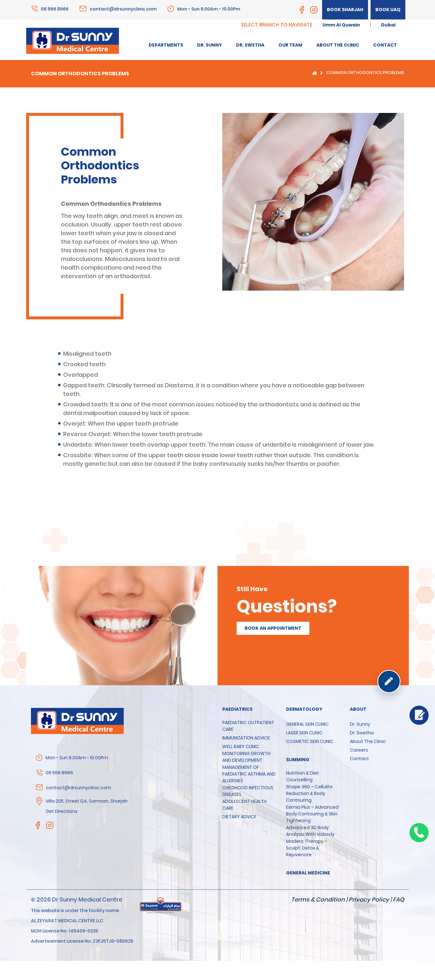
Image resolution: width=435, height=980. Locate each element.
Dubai (388, 25)
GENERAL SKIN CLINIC (307, 724)
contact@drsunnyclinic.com (123, 9)
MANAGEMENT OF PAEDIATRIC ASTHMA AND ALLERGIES (249, 774)
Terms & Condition (318, 899)
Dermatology (304, 709)
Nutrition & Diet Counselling (302, 776)
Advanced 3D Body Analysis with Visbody (310, 831)
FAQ (398, 899)
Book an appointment (273, 628)
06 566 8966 (55, 9)
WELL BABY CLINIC (241, 746)
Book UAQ (388, 10)
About (358, 709)
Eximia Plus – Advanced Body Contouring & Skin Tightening (312, 814)
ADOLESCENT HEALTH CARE (244, 805)
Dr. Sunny (360, 724)
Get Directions (62, 811)
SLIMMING (298, 760)
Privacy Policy (369, 899)
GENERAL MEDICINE (308, 873)
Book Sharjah (345, 10)
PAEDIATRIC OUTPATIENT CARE (248, 726)
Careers (359, 750)
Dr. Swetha (362, 733)
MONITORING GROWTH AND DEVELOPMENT (246, 757)
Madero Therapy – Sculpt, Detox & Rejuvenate (307, 848)
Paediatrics (237, 709)
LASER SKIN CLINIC (304, 733)
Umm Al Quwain (341, 25)
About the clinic (368, 741)
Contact (359, 759)
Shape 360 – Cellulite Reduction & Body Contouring (309, 793)
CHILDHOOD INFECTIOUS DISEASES (248, 791)
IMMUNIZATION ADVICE (246, 738)
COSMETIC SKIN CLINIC (310, 741)
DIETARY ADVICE (239, 817)
